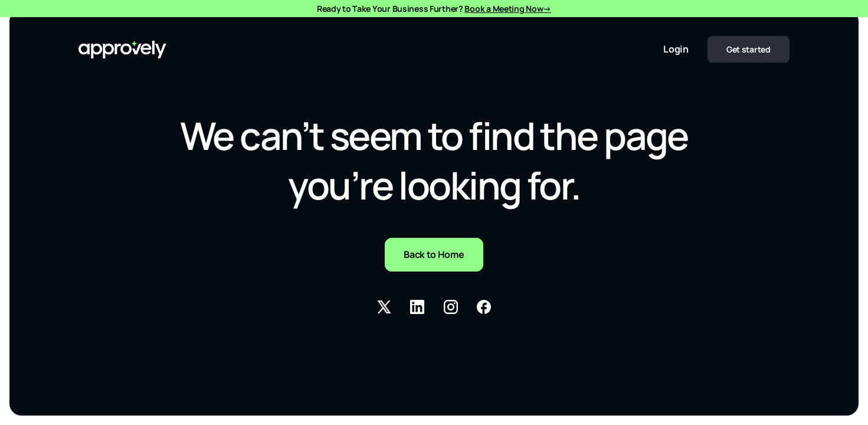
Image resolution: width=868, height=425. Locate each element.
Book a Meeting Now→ (508, 9)
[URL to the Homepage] (122, 50)
